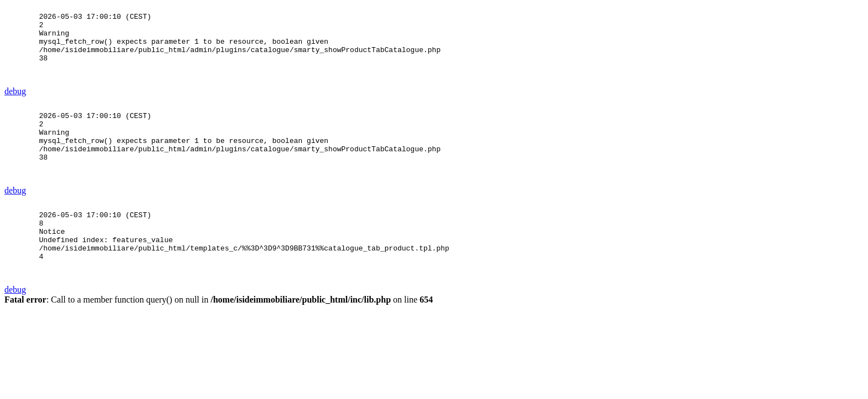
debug (15, 106)
